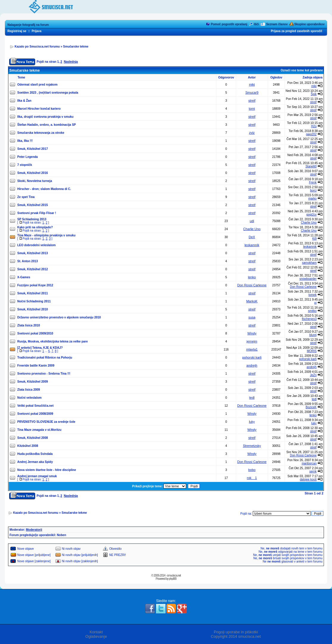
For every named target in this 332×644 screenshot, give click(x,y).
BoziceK (311, 407)
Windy (252, 333)
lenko (252, 277)
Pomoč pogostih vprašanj (229, 24)
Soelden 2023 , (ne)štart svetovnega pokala (48, 93)
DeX (252, 237)
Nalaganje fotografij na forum (28, 25)
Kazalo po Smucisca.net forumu (37, 47)
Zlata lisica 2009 (29, 390)
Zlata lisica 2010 (29, 325)
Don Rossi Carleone (252, 285)
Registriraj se (17, 31)
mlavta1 (252, 349)
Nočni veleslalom (29, 398)
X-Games (24, 277)
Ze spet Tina (26, 197)
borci (314, 190)
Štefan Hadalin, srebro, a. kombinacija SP (47, 125)
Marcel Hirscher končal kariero (39, 109)
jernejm (252, 341)
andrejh (252, 365)
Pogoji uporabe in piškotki (236, 632)
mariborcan (309, 463)
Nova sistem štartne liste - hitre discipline (47, 470)
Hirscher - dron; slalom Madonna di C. (44, 189)
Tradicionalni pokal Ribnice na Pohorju (45, 358)
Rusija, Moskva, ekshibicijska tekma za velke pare (53, 341)
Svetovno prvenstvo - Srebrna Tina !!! (44, 374)
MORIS (312, 351)
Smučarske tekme (76, 47)
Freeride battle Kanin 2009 (36, 366)
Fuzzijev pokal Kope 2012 (35, 285)
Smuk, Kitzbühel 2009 (33, 382)
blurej (313, 335)
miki (252, 84)
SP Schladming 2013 (32, 219)
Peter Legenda (28, 157)
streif (252, 100)
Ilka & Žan (24, 101)
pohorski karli (252, 357)
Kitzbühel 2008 (28, 446)
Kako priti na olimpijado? (35, 227)
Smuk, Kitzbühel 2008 (33, 438)
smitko (312, 311)
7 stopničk (25, 165)
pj (315, 303)
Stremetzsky (252, 446)
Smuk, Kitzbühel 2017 (33, 149)
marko (312, 198)
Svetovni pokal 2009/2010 (35, 333)
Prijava (36, 31)
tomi (252, 109)
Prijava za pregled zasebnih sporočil (296, 31)
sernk (313, 471)
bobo (252, 470)
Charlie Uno (309, 223)
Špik (314, 94)
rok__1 (252, 478)
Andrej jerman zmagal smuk (37, 476)
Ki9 (314, 239)
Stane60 (311, 166)
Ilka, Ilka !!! (25, 141)
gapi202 (311, 134)
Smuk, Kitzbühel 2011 (33, 293)
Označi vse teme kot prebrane (302, 70)
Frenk (313, 182)
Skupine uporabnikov (309, 24)
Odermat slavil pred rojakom (37, 85)
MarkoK (252, 301)
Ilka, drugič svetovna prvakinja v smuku (45, 117)
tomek (312, 295)
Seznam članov (277, 24)
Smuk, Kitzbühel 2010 (33, 309)
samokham (309, 263)
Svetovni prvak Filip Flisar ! (37, 213)
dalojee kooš (308, 479)
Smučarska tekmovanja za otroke (41, 133)
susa (252, 317)
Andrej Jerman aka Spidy (35, 462)
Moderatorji (34, 530)
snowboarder (308, 279)
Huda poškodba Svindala (35, 454)
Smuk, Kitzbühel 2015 (33, 205)
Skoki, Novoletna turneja (35, 181)
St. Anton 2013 (28, 261)
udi (252, 221)
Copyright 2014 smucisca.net (236, 636)
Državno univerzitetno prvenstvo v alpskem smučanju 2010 (59, 317)
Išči (257, 24)
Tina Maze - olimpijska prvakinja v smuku (46, 235)
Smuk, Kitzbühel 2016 (33, 173)
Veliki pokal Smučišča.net (35, 406)
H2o (314, 126)
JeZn (313, 375)
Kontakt (96, 632)
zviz (252, 133)
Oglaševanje (96, 636)
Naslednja (71, 62)
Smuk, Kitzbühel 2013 (33, 253)
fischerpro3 (309, 319)
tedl (252, 398)
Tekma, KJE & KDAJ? (48, 348)
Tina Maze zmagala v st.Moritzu (39, 430)
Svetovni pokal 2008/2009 (35, 414)
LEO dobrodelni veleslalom (36, 245)
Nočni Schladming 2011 (34, 301)
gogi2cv (311, 215)
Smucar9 (252, 92)
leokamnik (252, 245)
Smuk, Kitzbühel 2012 (33, 269)
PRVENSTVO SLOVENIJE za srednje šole (46, 422)
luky (252, 422)
